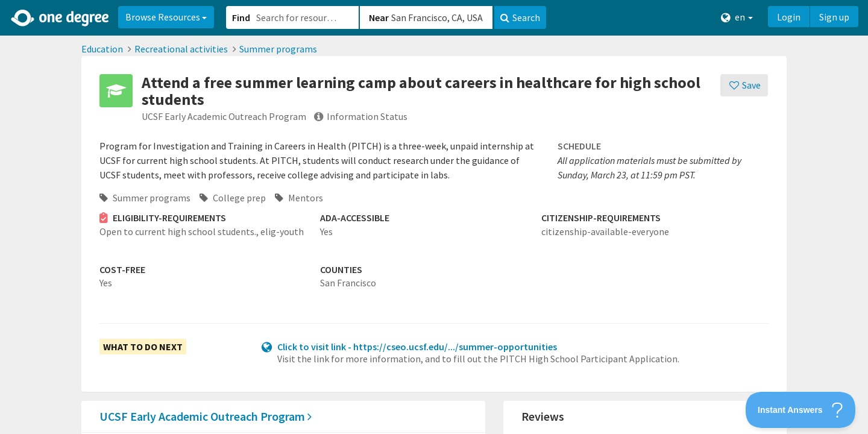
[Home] (61, 18)
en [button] (737, 17)
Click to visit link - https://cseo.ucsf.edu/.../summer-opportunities (417, 347)
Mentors (299, 198)
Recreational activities (181, 49)
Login (789, 17)
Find (241, 17)
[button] (434, 217)
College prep (233, 198)
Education (102, 49)
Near (379, 17)
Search (520, 17)
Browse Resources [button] (166, 17)
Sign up (834, 17)
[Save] (744, 85)
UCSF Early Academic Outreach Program (206, 416)
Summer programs (278, 49)
